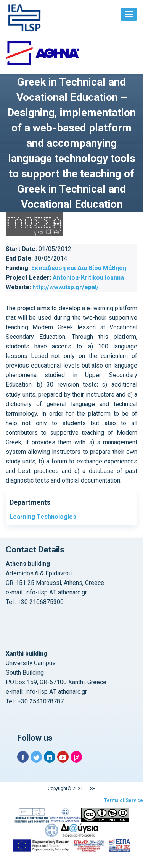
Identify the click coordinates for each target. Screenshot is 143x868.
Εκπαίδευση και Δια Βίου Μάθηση (79, 268)
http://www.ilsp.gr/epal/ (66, 287)
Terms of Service (124, 800)
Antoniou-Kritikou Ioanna (88, 278)
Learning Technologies (43, 517)
